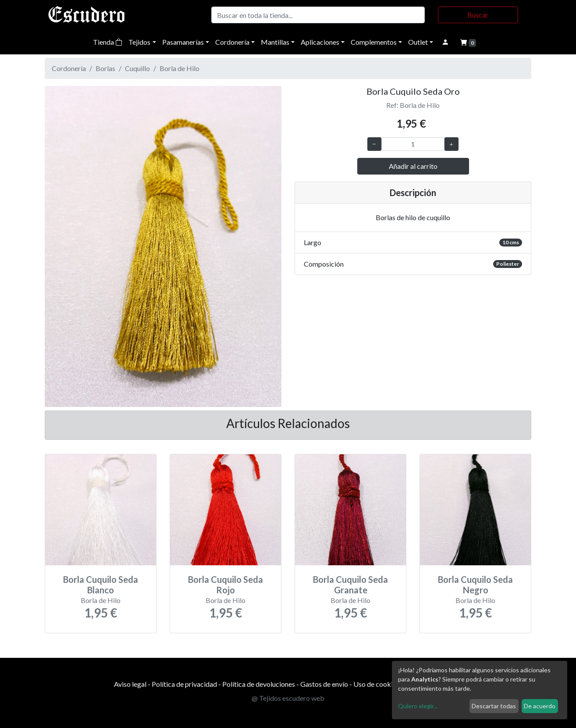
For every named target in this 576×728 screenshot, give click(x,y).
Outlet (418, 42)
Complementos (374, 42)
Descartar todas (494, 706)
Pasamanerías (183, 42)
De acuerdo (540, 706)
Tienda (108, 42)
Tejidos (139, 42)
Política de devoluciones (259, 684)
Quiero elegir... (418, 706)
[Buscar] (318, 15)
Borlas (105, 68)
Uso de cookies (376, 684)
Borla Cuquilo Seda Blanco (101, 585)
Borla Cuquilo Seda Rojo (226, 585)
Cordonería (232, 42)
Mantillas (275, 42)
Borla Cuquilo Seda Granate (350, 585)
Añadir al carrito (413, 166)
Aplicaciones (320, 42)
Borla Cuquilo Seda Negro (475, 585)
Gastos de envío (324, 684)
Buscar (478, 15)
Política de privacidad (184, 684)
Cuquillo (137, 68)
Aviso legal (130, 684)
